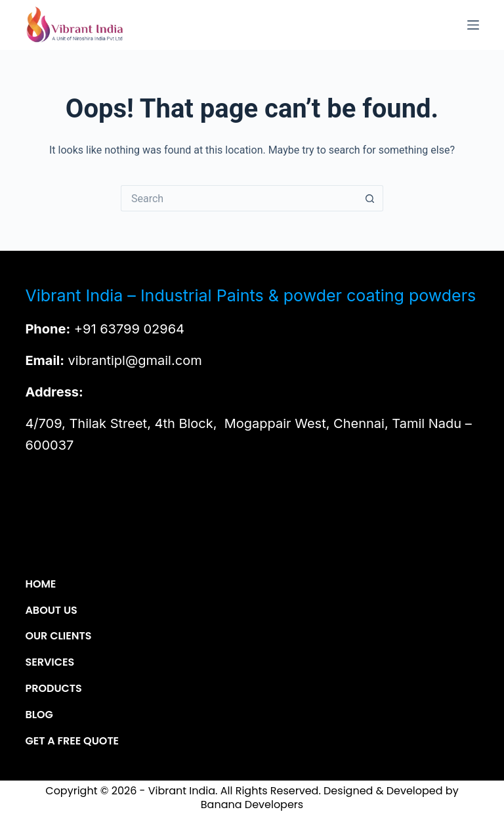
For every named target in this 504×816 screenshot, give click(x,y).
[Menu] (473, 25)
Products (53, 689)
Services (50, 663)
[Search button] (370, 198)
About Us (51, 611)
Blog (39, 715)
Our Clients (58, 636)
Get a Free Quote (72, 741)
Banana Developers (252, 805)
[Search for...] (239, 198)
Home (40, 585)
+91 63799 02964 (129, 329)
